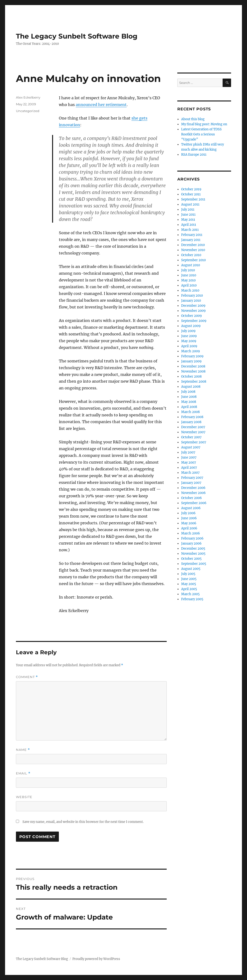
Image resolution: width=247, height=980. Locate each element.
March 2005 (190, 594)
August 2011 (190, 204)
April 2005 (189, 589)
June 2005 (189, 579)
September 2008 (194, 382)
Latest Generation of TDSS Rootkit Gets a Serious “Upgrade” (201, 134)
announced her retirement (101, 105)
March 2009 (191, 351)
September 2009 (194, 321)
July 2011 (188, 210)
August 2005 (191, 569)
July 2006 (188, 513)
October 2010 (191, 255)
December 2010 (193, 245)
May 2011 (188, 220)
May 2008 (189, 402)
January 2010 (191, 301)
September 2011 (193, 199)
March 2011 (190, 230)
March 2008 (190, 412)
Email (23, 773)
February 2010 (192, 296)
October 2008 (191, 377)
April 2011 (189, 225)
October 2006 (192, 498)
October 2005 (191, 559)
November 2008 (193, 371)
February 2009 (192, 356)
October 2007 (191, 437)
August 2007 (191, 447)
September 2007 (194, 442)
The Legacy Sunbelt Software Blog (77, 36)
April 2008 (189, 407)
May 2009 (189, 341)
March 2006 (191, 533)
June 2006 (189, 518)
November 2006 (193, 493)
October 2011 (191, 194)
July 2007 (188, 452)
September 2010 (193, 260)
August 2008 (191, 387)
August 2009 (191, 326)
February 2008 (192, 417)
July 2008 (188, 392)
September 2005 (194, 564)
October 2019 (191, 189)
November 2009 (193, 311)
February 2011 (192, 235)
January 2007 (191, 483)
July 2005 (188, 574)
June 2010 (189, 275)
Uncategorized (28, 111)
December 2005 (193, 549)
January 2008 (191, 422)
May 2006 (189, 523)
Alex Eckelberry (28, 97)
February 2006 (192, 538)
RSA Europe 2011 (194, 155)
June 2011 (188, 215)
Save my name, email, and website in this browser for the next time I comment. (83, 822)
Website (24, 797)
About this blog (193, 119)
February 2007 (192, 478)
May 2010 (188, 280)
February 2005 (192, 599)
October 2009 (192, 316)
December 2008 (193, 366)
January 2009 (191, 361)
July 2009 (188, 331)
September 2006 (194, 503)
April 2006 (189, 528)
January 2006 (191, 543)
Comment (27, 677)
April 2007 (189, 468)
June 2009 (189, 336)
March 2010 (190, 290)
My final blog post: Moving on (204, 124)
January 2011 (191, 240)
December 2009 (193, 306)
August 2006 (191, 508)
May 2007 (189, 463)
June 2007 (189, 457)
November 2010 (193, 250)
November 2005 (193, 554)
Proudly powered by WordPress (96, 959)
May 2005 (189, 584)
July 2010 (188, 270)
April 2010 (189, 285)
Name (23, 750)
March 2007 (190, 473)
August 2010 (191, 265)
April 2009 (189, 346)
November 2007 (193, 432)
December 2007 (193, 427)
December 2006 (193, 488)
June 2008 (189, 397)
